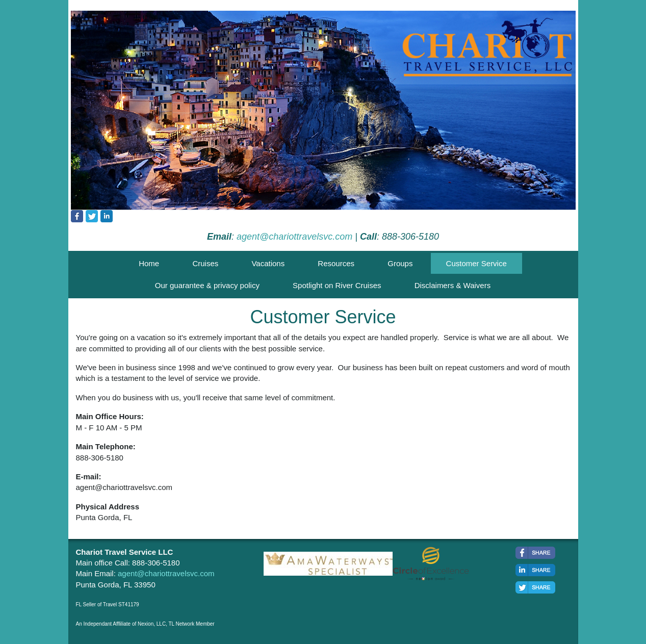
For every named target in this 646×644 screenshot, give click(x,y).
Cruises (205, 263)
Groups (400, 263)
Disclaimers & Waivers (453, 285)
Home (149, 263)
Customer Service (476, 263)
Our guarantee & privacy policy (207, 285)
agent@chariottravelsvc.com (294, 237)
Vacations (268, 263)
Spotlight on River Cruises (337, 285)
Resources (336, 263)
